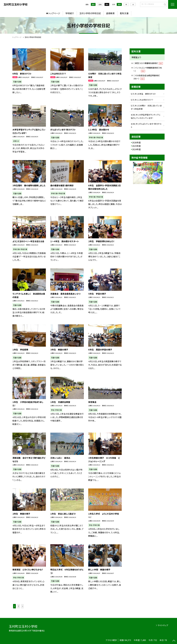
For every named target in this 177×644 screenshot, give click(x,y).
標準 (119, 4)
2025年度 (136, 146)
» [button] (23, 606)
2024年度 (136, 149)
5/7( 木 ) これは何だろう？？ (142, 100)
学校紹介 (70, 13)
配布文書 (124, 13)
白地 (100, 4)
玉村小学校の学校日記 (90, 13)
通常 (93, 4)
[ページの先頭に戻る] (174, 641)
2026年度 (136, 142)
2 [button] (19, 606)
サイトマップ (163, 625)
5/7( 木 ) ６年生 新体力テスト (144, 94)
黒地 (107, 4)
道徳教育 (110, 13)
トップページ (54, 13)
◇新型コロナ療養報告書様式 (148, 63)
